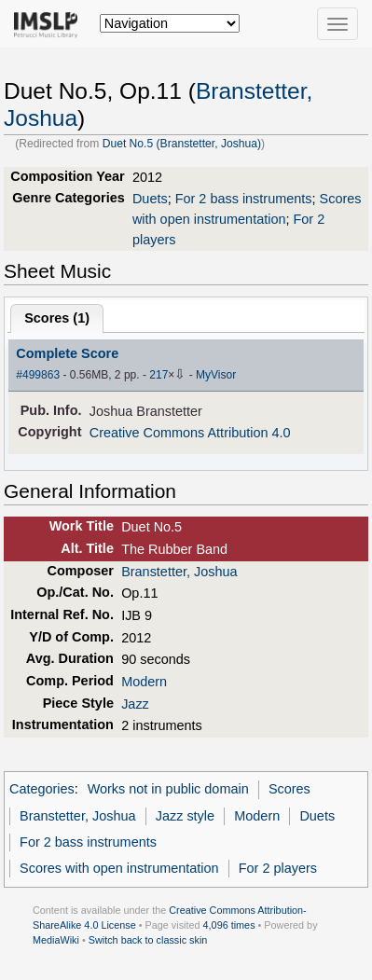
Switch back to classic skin (148, 940)
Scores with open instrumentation (119, 868)
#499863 (38, 375)
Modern (144, 682)
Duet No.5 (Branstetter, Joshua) (182, 144)
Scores (289, 789)
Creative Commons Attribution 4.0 (190, 433)
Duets (150, 199)
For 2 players (278, 868)
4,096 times (229, 925)
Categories (42, 789)
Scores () (57, 318)
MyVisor (216, 375)
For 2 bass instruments (244, 199)
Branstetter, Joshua (179, 572)
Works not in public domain (168, 789)
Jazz (135, 704)
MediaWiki (56, 940)
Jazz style (185, 816)
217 (158, 375)
